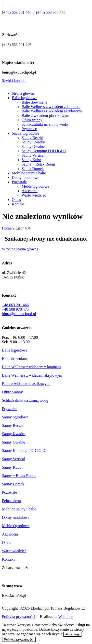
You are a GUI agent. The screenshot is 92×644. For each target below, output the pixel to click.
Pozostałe (19, 182)
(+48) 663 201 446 (17, 12)
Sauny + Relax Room (19, 476)
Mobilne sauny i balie (29, 173)
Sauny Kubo (31, 160)
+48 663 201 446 (15, 305)
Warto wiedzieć (34, 195)
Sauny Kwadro (33, 142)
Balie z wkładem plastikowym (45, 115)
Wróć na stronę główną (20, 249)
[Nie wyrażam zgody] (38, 641)
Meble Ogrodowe (35, 186)
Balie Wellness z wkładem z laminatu (51, 107)
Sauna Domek (33, 169)
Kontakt (18, 204)
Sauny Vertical (33, 155)
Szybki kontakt (14, 81)
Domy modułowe (26, 177)
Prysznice (29, 129)
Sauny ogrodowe (15, 417)
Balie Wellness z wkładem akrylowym (52, 111)
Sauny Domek (13, 484)
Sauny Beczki (32, 138)
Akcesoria (30, 191)
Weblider (66, 617)
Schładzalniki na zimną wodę (45, 124)
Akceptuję (72, 634)
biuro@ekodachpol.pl (19, 314)
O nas (16, 200)
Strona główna (23, 93)
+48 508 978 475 (15, 309)
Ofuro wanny (32, 120)
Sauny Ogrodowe (26, 133)
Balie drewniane (34, 102)
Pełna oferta (11, 501)
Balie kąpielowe (25, 98)
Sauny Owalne (33, 146)
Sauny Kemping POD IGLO (44, 151)
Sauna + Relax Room (38, 164)
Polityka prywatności (19, 617)
